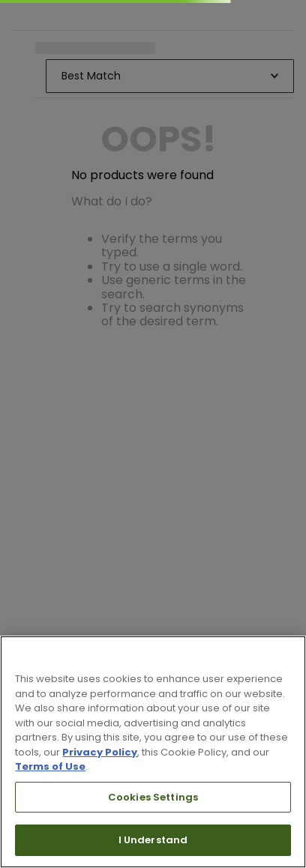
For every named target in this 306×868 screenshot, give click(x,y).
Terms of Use (50, 766)
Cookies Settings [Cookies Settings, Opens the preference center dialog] (153, 797)
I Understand (153, 840)
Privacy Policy (100, 752)
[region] (153, 752)
